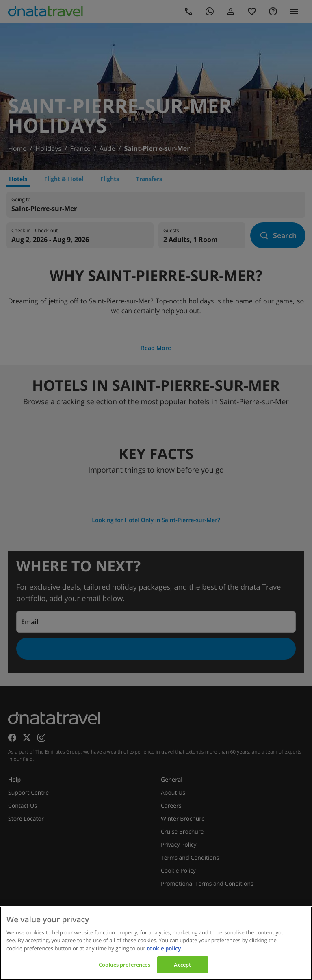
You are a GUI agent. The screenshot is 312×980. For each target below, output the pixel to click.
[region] (156, 943)
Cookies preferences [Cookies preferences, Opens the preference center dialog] (124, 965)
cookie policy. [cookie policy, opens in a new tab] (165, 948)
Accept (182, 965)
